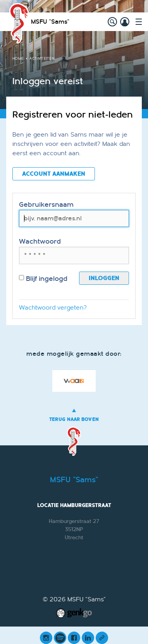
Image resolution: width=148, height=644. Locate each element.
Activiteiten (42, 59)
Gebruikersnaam (46, 205)
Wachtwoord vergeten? (53, 308)
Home (18, 59)
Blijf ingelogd (43, 279)
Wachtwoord (40, 241)
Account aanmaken (54, 174)
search (112, 22)
